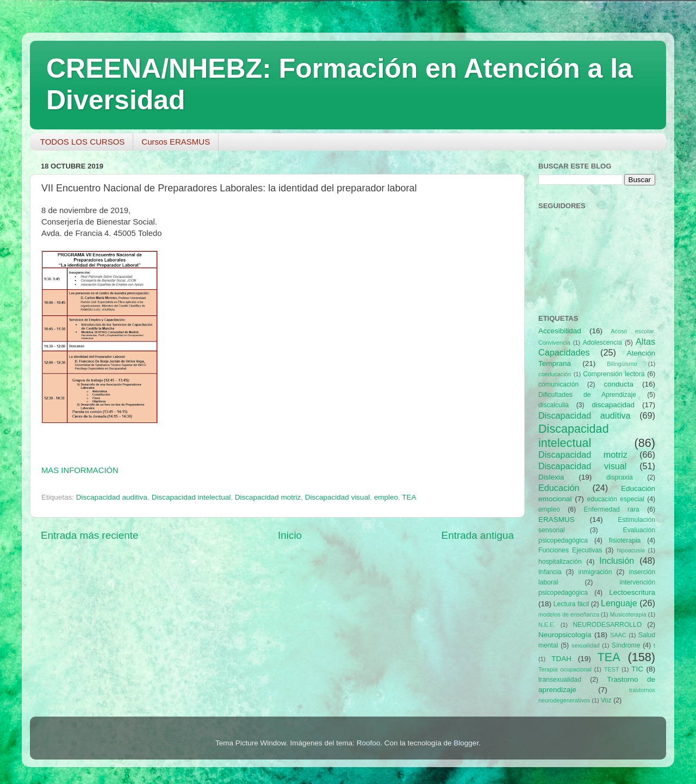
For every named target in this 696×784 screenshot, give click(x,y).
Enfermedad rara (612, 509)
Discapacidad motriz (268, 497)
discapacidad (613, 405)
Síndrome (626, 645)
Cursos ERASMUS (176, 142)
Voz (606, 700)
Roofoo (369, 743)
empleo (386, 497)
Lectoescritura (632, 592)
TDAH (561, 659)
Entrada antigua (478, 535)
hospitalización (560, 562)
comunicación (558, 384)
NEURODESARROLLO (607, 625)
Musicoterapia (628, 614)
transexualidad (560, 680)
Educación (559, 488)
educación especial (616, 499)
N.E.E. (547, 625)
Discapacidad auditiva (112, 497)
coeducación (555, 374)
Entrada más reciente (90, 535)
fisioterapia (625, 540)
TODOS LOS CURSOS (83, 142)
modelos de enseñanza (569, 614)
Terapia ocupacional (565, 669)
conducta (619, 384)
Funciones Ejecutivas (570, 550)
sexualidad (586, 645)
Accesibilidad (560, 331)
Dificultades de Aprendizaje (587, 395)
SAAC (618, 635)
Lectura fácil (571, 604)
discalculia (554, 405)
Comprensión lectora (614, 374)
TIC (637, 669)
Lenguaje (619, 603)
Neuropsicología (565, 635)
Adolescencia (602, 343)
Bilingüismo (622, 364)
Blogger (466, 743)
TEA (409, 497)
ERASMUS (557, 519)
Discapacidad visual (337, 497)
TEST (612, 669)
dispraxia (620, 477)
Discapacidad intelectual (191, 497)
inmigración (595, 572)
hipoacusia (631, 550)
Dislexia (551, 477)
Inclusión (617, 561)
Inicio (290, 535)
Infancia (550, 572)
